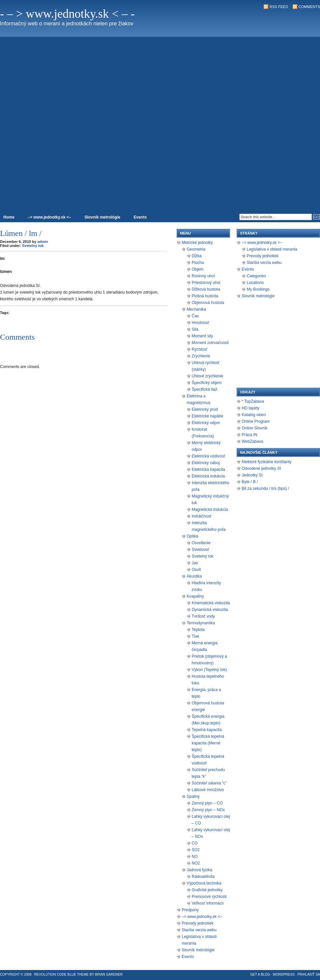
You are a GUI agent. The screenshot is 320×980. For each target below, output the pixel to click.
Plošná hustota (205, 296)
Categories (256, 276)
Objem (197, 269)
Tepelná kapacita (207, 730)
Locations (255, 283)
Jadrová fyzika (199, 870)
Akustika (194, 576)
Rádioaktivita (203, 877)
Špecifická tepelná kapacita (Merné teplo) (208, 743)
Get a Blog (260, 974)
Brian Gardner (109, 974)
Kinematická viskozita (211, 603)
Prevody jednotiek (197, 923)
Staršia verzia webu (199, 930)
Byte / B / (250, 482)
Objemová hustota (208, 303)
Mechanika (196, 309)
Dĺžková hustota (206, 289)
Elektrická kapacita (208, 469)
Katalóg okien (254, 415)
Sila (195, 329)
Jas (195, 563)
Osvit (196, 570)
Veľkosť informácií (208, 903)
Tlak (195, 636)
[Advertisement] (293, 112)
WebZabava (252, 441)
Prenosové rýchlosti (209, 897)
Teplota (198, 630)
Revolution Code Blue (55, 974)
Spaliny (193, 796)
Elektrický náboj (206, 463)
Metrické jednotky (197, 243)
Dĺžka (197, 256)
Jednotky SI (252, 475)
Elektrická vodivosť (208, 456)
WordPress (284, 974)
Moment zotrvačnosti (210, 343)
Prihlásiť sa (309, 974)
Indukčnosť (201, 516)
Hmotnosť (200, 323)
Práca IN (249, 435)
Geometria (196, 249)
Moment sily (202, 336)
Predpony (190, 910)
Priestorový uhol (206, 283)
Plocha (198, 263)
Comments (309, 7)
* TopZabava (253, 401)
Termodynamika (201, 623)
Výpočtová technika (204, 883)
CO (195, 843)
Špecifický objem (207, 383)
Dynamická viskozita (210, 610)
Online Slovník (254, 428)
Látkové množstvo (208, 790)
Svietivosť (200, 550)
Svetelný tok (33, 246)
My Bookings (258, 289)
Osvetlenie (201, 543)
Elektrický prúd (205, 409)
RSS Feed (279, 7)
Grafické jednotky (207, 890)
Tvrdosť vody (203, 616)
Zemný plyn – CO (207, 803)
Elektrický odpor (206, 423)
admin (43, 242)
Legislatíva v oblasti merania (272, 249)
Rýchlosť (199, 349)
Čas (195, 316)
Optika (192, 536)
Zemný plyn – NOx (208, 810)
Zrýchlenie (201, 356)
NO (195, 857)
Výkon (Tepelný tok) (209, 670)
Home (9, 217)
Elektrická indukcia (208, 476)
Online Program (256, 421)
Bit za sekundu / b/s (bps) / (265, 488)
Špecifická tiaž (204, 389)
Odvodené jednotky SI (261, 468)
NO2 (196, 863)
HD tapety (250, 408)
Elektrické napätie (207, 416)
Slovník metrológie (102, 217)
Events (140, 217)
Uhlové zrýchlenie (207, 376)
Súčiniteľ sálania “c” (209, 783)
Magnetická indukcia (210, 510)
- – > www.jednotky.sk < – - (67, 14)
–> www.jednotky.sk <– (49, 217)
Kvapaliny (195, 596)
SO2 (196, 850)
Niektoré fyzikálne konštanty (266, 462)
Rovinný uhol (203, 276)
